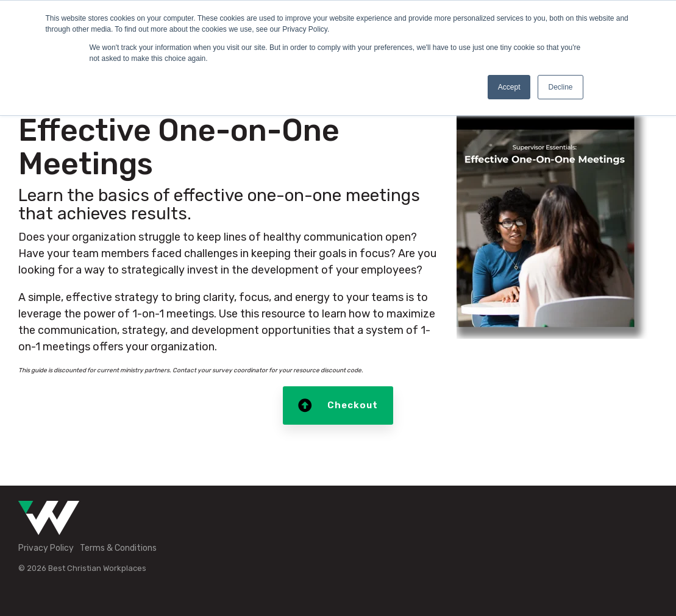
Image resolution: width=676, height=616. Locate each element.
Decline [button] (560, 87)
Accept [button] (509, 87)
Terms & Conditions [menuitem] (118, 548)
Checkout (338, 405)
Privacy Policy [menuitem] (46, 548)
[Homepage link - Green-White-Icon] (49, 528)
